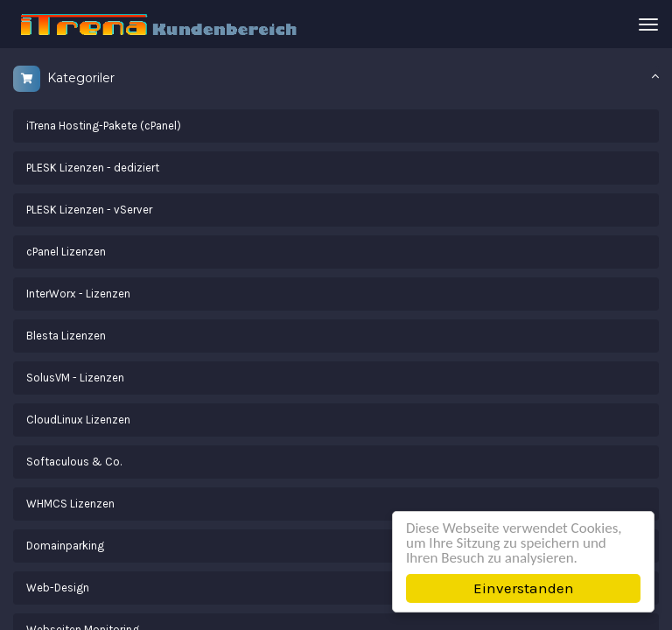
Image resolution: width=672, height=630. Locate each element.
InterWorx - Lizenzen (78, 294)
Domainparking (65, 546)
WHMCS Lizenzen (70, 504)
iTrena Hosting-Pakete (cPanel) (104, 126)
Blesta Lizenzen (66, 336)
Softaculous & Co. (74, 462)
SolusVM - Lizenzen (75, 378)
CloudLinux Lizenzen (78, 420)
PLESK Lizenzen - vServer (89, 210)
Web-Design (58, 588)
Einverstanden (524, 588)
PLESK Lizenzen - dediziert (93, 168)
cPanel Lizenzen (66, 252)
